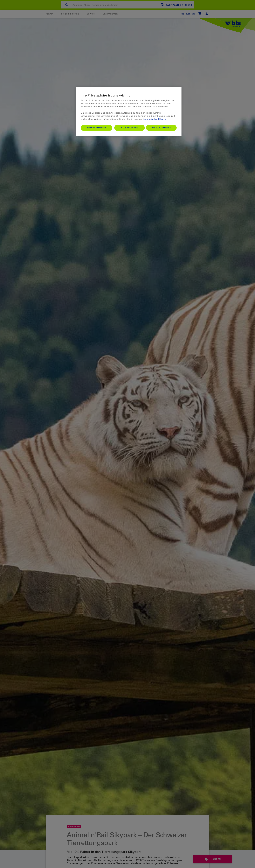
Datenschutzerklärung (155, 119)
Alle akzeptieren (161, 128)
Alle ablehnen (130, 128)
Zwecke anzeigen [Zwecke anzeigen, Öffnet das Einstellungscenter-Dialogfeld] (96, 128)
